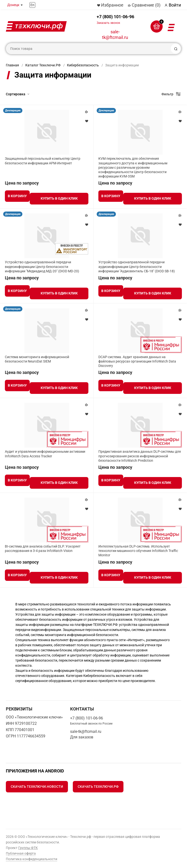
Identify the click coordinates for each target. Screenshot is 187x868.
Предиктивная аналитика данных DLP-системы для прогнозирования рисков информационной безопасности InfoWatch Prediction (140, 456)
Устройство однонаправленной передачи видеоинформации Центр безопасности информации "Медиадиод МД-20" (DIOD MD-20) (42, 266)
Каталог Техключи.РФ (43, 65)
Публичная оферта (21, 853)
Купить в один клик (59, 198)
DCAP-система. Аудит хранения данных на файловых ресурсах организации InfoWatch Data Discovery (137, 361)
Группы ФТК (28, 848)
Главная (12, 65)
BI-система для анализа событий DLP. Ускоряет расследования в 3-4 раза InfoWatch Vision (43, 549)
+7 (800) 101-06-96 (115, 19)
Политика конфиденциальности (32, 859)
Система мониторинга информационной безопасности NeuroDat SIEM (37, 359)
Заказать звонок (108, 23)
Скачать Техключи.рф (98, 787)
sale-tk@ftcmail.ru (115, 35)
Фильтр (167, 94)
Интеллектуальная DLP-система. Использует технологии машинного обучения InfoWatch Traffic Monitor (138, 551)
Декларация (13, 111)
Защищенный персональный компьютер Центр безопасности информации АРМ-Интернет (43, 161)
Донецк (13, 5)
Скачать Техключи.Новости (37, 787)
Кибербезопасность (83, 65)
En (32, 5)
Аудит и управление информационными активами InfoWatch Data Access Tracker (45, 454)
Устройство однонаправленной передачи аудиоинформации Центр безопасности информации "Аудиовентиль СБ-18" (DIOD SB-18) (137, 266)
